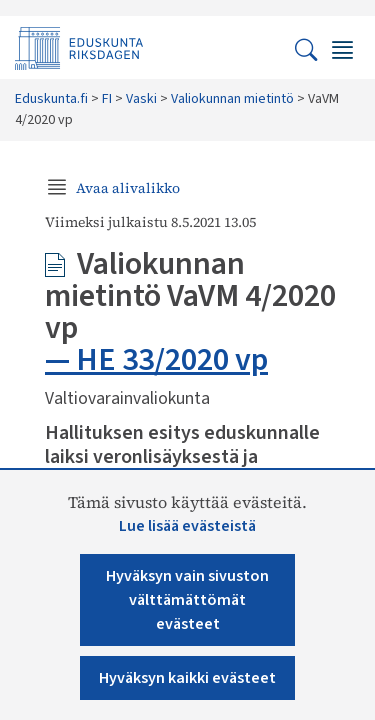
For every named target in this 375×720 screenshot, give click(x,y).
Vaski (141, 99)
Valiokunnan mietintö (232, 99)
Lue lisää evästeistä (187, 526)
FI (107, 99)
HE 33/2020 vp (172, 360)
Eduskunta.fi (51, 99)
